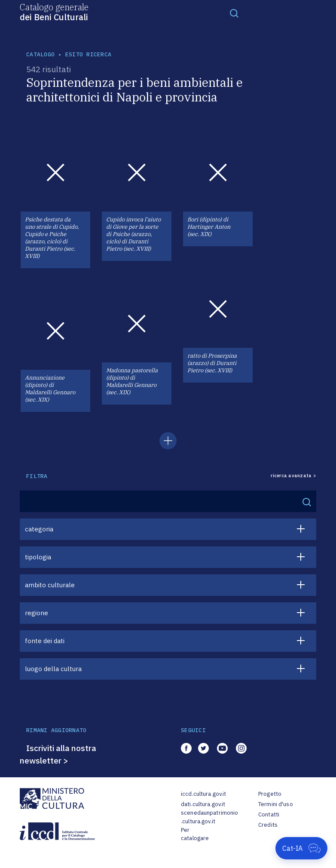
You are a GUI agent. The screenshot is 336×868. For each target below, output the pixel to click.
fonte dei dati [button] (45, 641)
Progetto (270, 794)
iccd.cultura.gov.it (203, 794)
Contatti (269, 814)
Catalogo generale (54, 12)
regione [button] (37, 613)
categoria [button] (39, 529)
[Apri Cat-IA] (301, 848)
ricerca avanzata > (293, 476)
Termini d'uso (276, 804)
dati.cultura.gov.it (203, 804)
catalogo (40, 54)
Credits (268, 825)
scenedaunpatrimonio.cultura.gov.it (209, 817)
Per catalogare (195, 834)
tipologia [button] (38, 557)
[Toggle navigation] (234, 13)
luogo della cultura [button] (53, 669)
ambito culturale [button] (50, 585)
